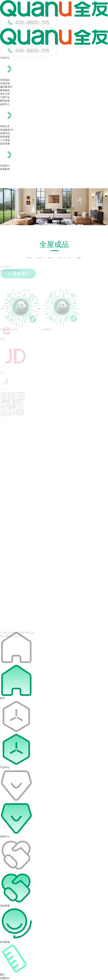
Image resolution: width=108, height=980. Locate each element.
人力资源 (5, 140)
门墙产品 (5, 97)
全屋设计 (5, 166)
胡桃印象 (29, 258)
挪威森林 (79, 258)
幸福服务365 (7, 130)
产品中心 (5, 58)
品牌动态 (5, 133)
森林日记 (50, 258)
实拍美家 (5, 144)
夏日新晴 (40, 258)
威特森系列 (6, 87)
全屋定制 (5, 83)
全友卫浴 (5, 94)
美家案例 (5, 169)
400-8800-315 (7, 267)
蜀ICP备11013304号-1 (11, 638)
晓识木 (60, 258)
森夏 (69, 258)
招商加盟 (5, 137)
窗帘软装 (5, 101)
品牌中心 (5, 104)
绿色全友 (5, 126)
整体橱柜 (5, 90)
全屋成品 (5, 80)
